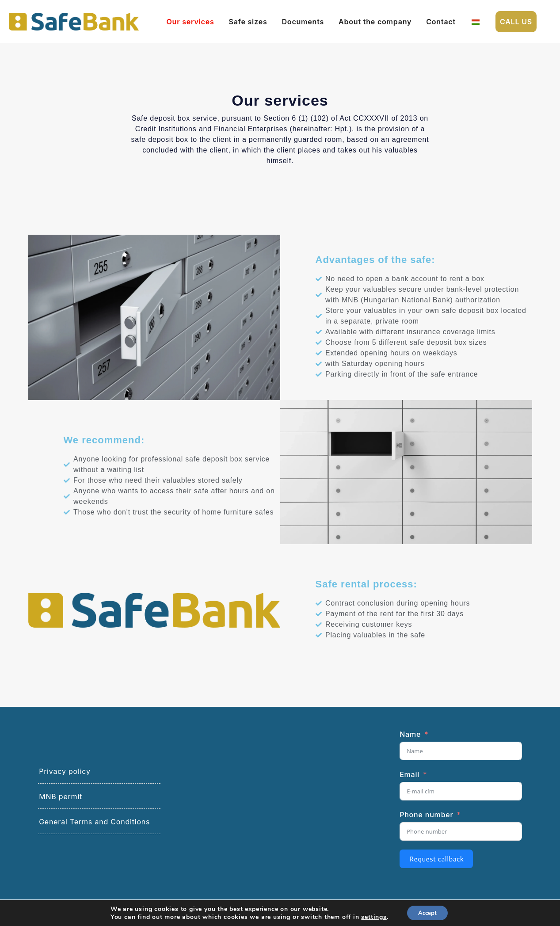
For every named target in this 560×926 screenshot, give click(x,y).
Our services (190, 22)
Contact (441, 22)
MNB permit (61, 800)
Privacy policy (65, 774)
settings (371, 916)
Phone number (426, 818)
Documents (303, 22)
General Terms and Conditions (94, 825)
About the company (375, 22)
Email (410, 777)
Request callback (436, 862)
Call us (516, 22)
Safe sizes (248, 22)
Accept (427, 912)
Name (410, 737)
